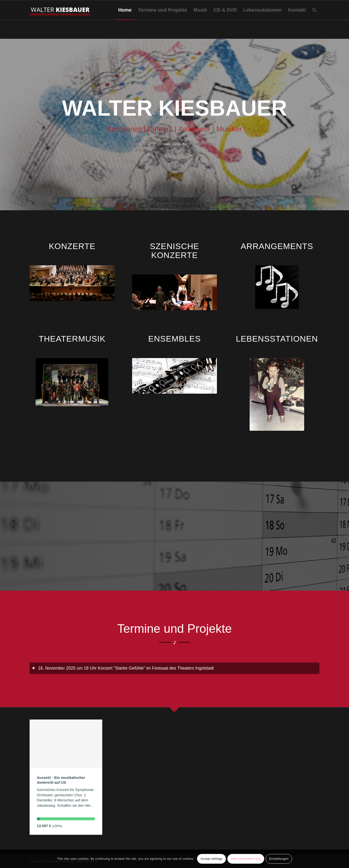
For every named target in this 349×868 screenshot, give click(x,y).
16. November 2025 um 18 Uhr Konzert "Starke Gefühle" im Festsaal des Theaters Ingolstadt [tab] (123, 668)
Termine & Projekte (174, 143)
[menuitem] (125, 10)
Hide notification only (246, 859)
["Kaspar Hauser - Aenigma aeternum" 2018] (72, 283)
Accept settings (211, 859)
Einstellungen (279, 859)
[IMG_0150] (72, 382)
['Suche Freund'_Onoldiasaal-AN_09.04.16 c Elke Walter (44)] (175, 292)
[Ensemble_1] (175, 376)
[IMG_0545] (277, 394)
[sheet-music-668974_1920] (277, 287)
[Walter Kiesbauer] (60, 10)
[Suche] (314, 10)
